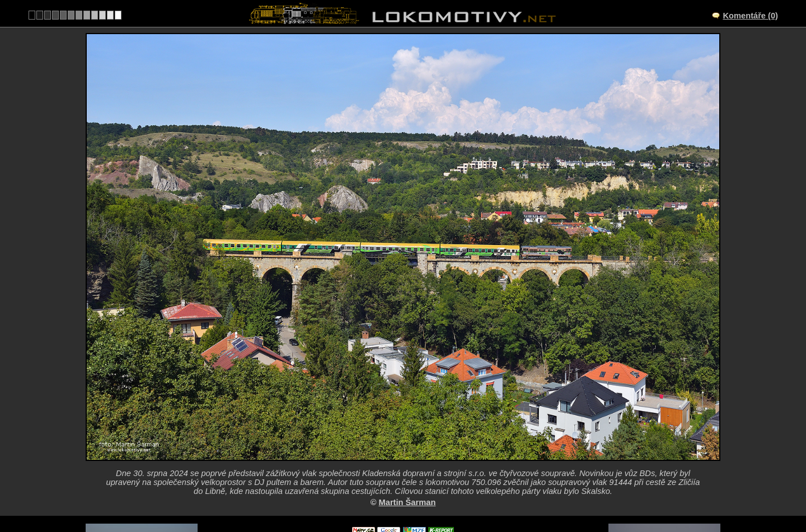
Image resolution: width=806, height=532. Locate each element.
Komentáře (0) (750, 16)
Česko (397, 496)
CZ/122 (413, 450)
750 (430, 496)
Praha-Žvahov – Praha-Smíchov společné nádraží (416, 438)
